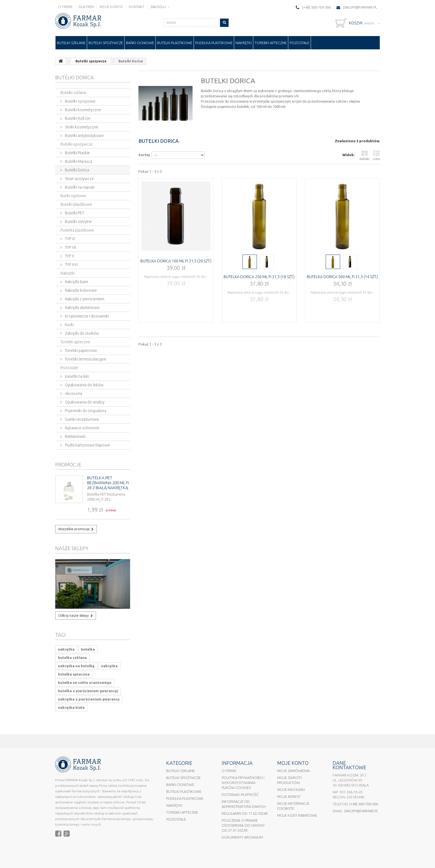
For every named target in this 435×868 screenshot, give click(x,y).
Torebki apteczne (271, 43)
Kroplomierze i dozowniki (86, 316)
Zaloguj (159, 7)
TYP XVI (71, 265)
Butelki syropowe (80, 101)
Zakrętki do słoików (82, 333)
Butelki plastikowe (175, 43)
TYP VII (70, 247)
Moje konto (111, 7)
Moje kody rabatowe (297, 815)
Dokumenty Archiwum (242, 837)
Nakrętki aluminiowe (82, 308)
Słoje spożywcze (79, 179)
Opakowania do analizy (84, 402)
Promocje (68, 465)
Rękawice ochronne (82, 428)
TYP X (69, 256)
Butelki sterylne (78, 222)
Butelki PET (74, 213)
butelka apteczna (74, 674)
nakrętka (66, 649)
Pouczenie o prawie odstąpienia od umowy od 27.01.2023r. (243, 825)
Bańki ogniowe (140, 43)
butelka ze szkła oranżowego (85, 682)
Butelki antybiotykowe (84, 136)
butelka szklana (72, 658)
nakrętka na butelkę (76, 666)
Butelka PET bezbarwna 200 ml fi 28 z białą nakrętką (108, 483)
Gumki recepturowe (82, 419)
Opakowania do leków (84, 385)
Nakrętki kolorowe (80, 290)
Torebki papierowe (81, 351)
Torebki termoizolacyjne (85, 359)
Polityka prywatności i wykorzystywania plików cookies (243, 783)
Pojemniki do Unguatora (85, 411)
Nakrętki (244, 43)
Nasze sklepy (72, 548)
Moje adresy (289, 796)
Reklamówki (75, 436)
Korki (69, 325)
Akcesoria (73, 394)
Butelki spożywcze (106, 43)
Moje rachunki (291, 790)
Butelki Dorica (77, 170)
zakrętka (109, 666)
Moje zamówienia (293, 771)
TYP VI (70, 239)
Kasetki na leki (77, 376)
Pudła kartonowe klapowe (87, 445)
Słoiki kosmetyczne (81, 127)
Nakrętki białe (76, 282)
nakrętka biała (71, 707)
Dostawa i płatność (240, 795)
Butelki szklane (71, 43)
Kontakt (137, 7)
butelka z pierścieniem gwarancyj (88, 691)
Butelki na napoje (79, 187)
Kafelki (365, 155)
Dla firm (86, 7)
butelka (88, 649)
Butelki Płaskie (77, 153)
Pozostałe (299, 43)
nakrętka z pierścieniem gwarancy (89, 699)
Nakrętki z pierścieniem (84, 299)
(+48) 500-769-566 (364, 804)
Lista (376, 155)
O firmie (65, 7)
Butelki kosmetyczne (83, 110)
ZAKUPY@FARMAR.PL (360, 7)
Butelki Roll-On (77, 118)
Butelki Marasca (78, 161)
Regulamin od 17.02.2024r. (245, 813)
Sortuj (144, 155)
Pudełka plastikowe (214, 43)
